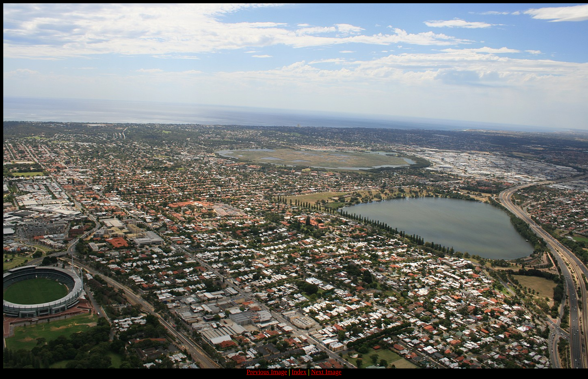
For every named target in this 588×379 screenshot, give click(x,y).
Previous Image (267, 372)
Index (299, 372)
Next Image (326, 372)
